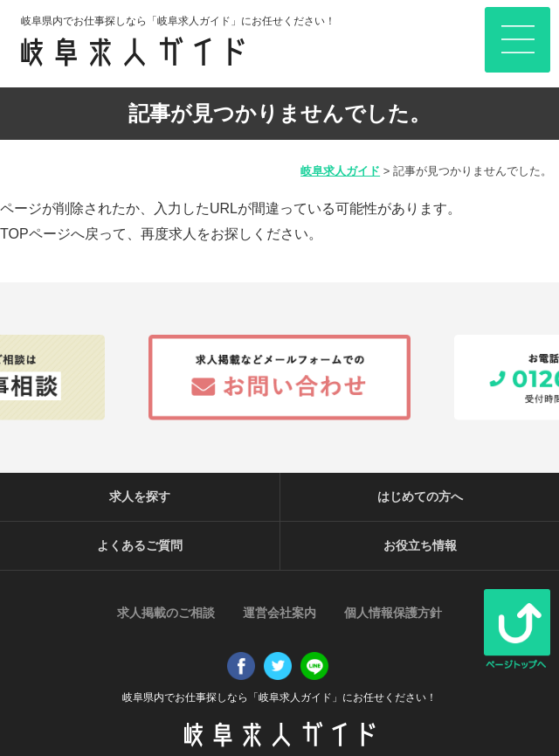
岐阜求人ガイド (340, 171)
